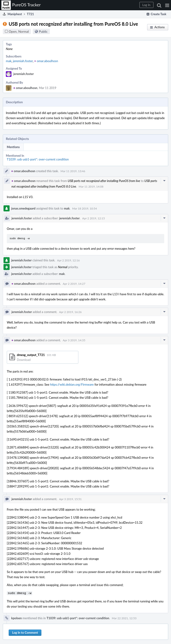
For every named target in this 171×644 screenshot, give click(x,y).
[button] (167, 5)
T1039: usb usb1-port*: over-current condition (38, 159)
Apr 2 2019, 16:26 (71, 312)
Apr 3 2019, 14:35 (74, 340)
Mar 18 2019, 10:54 (85, 208)
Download (24, 360)
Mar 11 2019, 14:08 (91, 187)
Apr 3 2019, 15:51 (71, 499)
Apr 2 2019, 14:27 (74, 284)
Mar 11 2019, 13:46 (73, 171)
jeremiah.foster (23, 61)
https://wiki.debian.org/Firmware (72, 384)
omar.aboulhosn (46, 61)
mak (9, 61)
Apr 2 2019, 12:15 (94, 218)
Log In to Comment (25, 632)
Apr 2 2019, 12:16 (68, 260)
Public (43, 31)
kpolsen (16, 618)
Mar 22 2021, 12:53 (124, 618)
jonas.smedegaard (23, 208)
